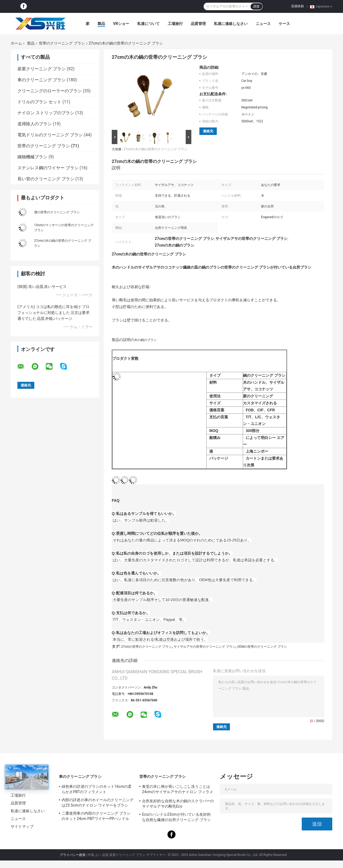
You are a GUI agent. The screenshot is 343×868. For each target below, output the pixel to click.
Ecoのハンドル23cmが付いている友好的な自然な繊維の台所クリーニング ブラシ (176, 817)
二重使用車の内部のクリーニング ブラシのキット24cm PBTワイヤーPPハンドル (96, 816)
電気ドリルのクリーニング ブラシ (50, 135)
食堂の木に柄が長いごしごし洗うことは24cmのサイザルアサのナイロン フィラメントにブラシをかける (178, 790)
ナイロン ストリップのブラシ (46, 113)
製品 (101, 24)
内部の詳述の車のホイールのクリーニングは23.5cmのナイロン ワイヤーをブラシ (98, 803)
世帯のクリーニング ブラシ (62, 43)
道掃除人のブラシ (35, 124)
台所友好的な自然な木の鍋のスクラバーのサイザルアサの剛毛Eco (178, 804)
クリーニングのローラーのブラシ (50, 91)
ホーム (16, 43)
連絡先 (208, 131)
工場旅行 (175, 24)
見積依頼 (297, 6)
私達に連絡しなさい (231, 24)
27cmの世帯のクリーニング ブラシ (146, 647)
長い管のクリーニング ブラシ (46, 179)
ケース (284, 24)
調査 (256, 6)
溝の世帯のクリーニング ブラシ (57, 212)
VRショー (121, 24)
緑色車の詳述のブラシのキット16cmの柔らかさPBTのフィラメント (97, 789)
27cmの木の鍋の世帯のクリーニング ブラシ (156, 149)
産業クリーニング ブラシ (42, 69)
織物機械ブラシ (32, 157)
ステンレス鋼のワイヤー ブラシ (48, 168)
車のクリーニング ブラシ (42, 80)
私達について (148, 24)
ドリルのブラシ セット (39, 102)
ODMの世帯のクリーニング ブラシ (262, 647)
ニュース (263, 24)
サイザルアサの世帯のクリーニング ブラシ (205, 647)
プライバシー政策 (73, 855)
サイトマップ (22, 826)
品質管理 (198, 24)
